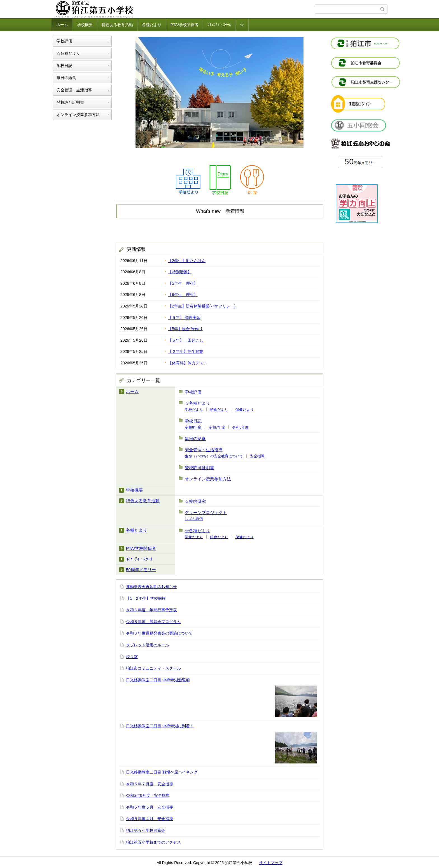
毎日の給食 (66, 78)
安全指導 (257, 456)
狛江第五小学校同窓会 (146, 830)
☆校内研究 (195, 501)
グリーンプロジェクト (206, 512)
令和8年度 (193, 427)
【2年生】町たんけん (187, 261)
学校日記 (64, 66)
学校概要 (85, 25)
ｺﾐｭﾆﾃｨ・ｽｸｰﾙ (219, 25)
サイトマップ (271, 863)
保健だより (245, 409)
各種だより (152, 25)
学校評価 (64, 41)
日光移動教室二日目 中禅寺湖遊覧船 (158, 680)
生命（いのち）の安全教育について (214, 456)
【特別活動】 (180, 272)
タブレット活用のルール (148, 645)
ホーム (62, 25)
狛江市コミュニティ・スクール (153, 668)
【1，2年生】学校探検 (146, 598)
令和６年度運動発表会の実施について (159, 633)
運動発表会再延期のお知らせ (151, 587)
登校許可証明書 (70, 102)
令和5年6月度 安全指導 (148, 795)
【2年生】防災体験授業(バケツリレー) (202, 306)
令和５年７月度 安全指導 (150, 784)
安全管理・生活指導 (74, 90)
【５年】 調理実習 (184, 318)
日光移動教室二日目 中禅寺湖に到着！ (160, 726)
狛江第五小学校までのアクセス (153, 842)
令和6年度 (240, 427)
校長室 (132, 657)
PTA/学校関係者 (185, 25)
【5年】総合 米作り (185, 329)
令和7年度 (217, 427)
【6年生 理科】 (183, 295)
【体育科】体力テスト (188, 363)
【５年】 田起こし (186, 340)
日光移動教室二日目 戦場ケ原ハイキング (162, 772)
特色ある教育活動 (117, 25)
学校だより (194, 409)
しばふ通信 (194, 519)
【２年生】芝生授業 (186, 351)
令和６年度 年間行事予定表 (151, 610)
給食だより (219, 409)
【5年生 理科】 (183, 283)
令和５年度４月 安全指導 (150, 819)
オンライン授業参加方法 (78, 115)
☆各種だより (68, 53)
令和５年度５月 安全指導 (150, 807)
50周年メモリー (141, 570)
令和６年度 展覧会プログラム (153, 622)
